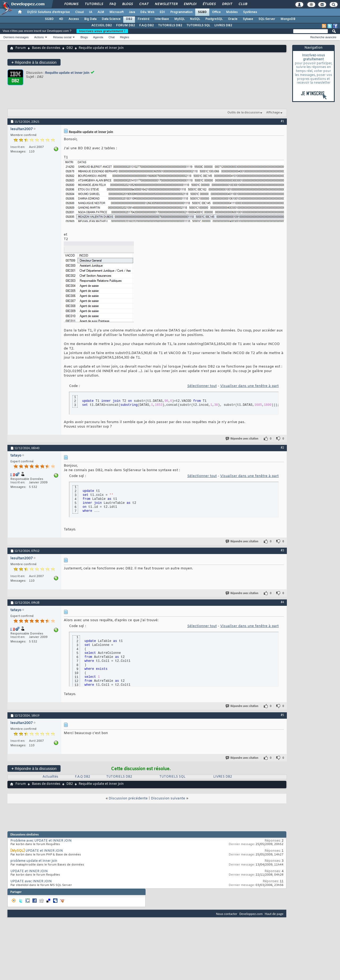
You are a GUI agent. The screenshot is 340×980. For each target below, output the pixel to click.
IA (91, 12)
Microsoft (116, 12)
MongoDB (288, 19)
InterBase (162, 19)
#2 (282, 448)
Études (209, 4)
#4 (282, 602)
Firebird (143, 19)
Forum (21, 48)
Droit (227, 4)
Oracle (233, 19)
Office (216, 12)
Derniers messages (16, 37)
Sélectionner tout (202, 386)
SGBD (202, 12)
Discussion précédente (128, 798)
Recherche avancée (323, 37)
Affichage (273, 113)
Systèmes (250, 12)
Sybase (248, 19)
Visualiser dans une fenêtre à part (249, 386)
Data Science (111, 19)
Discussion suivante (168, 798)
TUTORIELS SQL (198, 25)
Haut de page (274, 914)
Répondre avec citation (242, 439)
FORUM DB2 (126, 25)
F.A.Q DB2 (146, 25)
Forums (71, 4)
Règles (125, 37)
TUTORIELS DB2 (170, 25)
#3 (282, 550)
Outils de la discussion (244, 113)
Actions (39, 37)
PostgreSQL (214, 19)
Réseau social (62, 37)
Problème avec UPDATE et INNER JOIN (41, 841)
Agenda (98, 37)
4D (61, 19)
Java (132, 12)
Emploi (190, 4)
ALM (101, 12)
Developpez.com (251, 914)
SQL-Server (267, 19)
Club (243, 4)
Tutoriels (94, 4)
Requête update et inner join (67, 73)
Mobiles (232, 12)
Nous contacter (227, 914)
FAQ (112, 4)
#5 (282, 715)
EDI (162, 12)
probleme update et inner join (34, 861)
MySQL (179, 19)
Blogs (127, 4)
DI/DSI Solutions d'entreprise (48, 12)
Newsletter (166, 4)
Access (74, 19)
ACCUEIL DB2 (102, 25)
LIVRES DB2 (223, 25)
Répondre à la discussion (34, 62)
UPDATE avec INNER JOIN (31, 881)
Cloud (79, 12)
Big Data (90, 19)
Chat (144, 4)
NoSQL (195, 19)
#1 (282, 121)
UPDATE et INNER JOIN (44, 851)
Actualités (50, 777)
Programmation (181, 12)
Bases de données (46, 48)
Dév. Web (147, 12)
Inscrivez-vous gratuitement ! (102, 31)
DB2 (129, 19)
